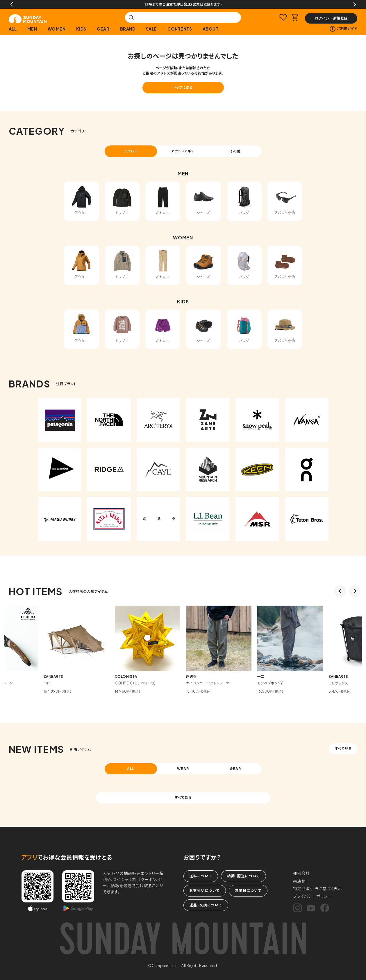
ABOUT (211, 29)
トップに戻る (183, 87)
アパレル (131, 151)
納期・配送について (243, 876)
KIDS (81, 29)
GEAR (103, 29)
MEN (32, 29)
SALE (151, 29)
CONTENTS (180, 29)
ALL (13, 29)
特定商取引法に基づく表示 (318, 888)
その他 (235, 151)
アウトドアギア (183, 151)
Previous (12, 4)
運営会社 (301, 873)
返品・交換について (206, 905)
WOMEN (57, 29)
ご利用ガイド (343, 29)
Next (355, 4)
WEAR (183, 769)
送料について (201, 876)
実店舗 (299, 881)
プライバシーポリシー (313, 896)
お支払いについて (205, 891)
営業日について (248, 891)
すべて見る (343, 749)
